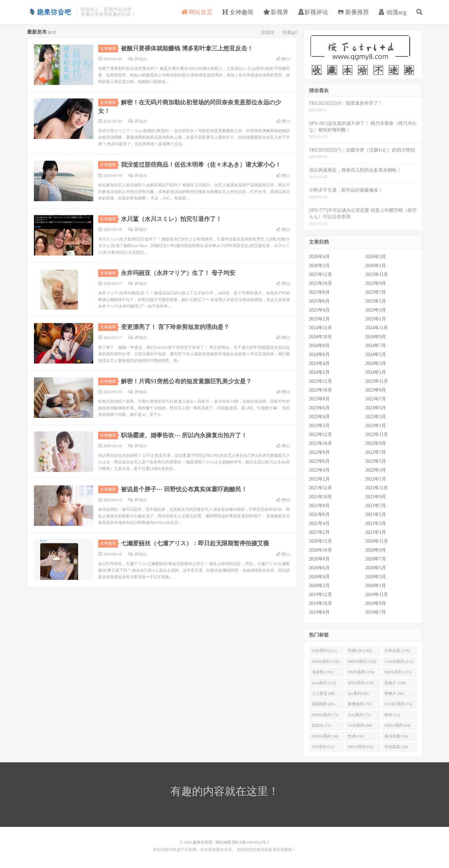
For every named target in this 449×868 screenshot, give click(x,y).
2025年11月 (377, 274)
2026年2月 (319, 266)
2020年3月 (376, 577)
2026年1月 (376, 266)
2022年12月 (321, 434)
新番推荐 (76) (360, 704)
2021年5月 (376, 515)
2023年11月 (377, 381)
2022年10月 (321, 443)
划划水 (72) (321, 725)
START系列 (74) (398, 704)
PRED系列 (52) (361, 747)
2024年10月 (321, 337)
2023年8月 (319, 399)
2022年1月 (376, 479)
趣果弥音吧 (50, 12)
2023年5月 (376, 408)
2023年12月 (321, 381)
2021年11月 (377, 488)
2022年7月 (376, 452)
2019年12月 (321, 595)
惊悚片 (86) (394, 693)
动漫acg (393, 12)
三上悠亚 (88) (323, 693)
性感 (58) (356, 736)
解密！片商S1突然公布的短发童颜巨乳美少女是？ (186, 381)
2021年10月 (321, 497)
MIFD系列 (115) (398, 672)
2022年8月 (319, 452)
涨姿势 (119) (322, 672)
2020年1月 (376, 586)
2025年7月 (376, 292)
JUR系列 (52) (323, 747)
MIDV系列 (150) (362, 662)
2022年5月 (376, 461)
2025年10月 (321, 283)
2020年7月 (376, 559)
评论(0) (138, 59)
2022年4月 (319, 470)
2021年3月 (376, 523)
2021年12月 (321, 488)
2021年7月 (376, 506)
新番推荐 (354, 12)
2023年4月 (319, 417)
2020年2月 (319, 586)
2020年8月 (319, 559)
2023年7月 (376, 399)
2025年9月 (376, 283)
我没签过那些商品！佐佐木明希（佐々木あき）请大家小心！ (201, 165)
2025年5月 (376, 301)
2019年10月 (321, 603)
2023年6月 (319, 408)
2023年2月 (319, 426)
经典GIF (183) (360, 651)
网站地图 (223, 842)
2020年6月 (319, 568)
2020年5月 (376, 568)
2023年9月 (376, 390)
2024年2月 (319, 372)
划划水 (268, 32)
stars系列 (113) (324, 683)
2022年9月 (376, 443)
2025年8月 (319, 292)
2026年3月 (376, 257)
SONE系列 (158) (325, 662)
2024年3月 (376, 363)
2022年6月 (319, 461)
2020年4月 (319, 577)
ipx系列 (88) (358, 693)
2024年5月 (376, 354)
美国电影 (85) (323, 704)
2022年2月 (319, 479)
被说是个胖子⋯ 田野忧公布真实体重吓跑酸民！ (184, 489)
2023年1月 (376, 426)
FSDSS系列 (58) (325, 736)
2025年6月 (319, 301)
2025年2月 (319, 319)
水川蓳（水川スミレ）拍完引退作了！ (171, 219)
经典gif (290, 32)
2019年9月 (376, 603)
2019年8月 (319, 612)
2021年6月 (319, 515)
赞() (283, 59)
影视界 (276, 12)
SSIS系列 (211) (324, 651)
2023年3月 (376, 417)
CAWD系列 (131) (399, 662)
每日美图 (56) (396, 736)
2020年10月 (321, 550)
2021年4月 (319, 523)
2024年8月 (319, 346)
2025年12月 (321, 274)
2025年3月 (376, 310)
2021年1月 (376, 532)
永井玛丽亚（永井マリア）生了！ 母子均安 (178, 273)
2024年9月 (376, 337)
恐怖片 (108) (395, 683)
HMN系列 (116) (361, 672)
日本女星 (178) (397, 651)
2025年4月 (319, 310)
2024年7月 (376, 346)
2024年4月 (319, 363)
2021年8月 (319, 506)
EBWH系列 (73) (325, 715)
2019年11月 (377, 595)
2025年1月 (376, 319)
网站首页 (197, 12)
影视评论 (313, 12)
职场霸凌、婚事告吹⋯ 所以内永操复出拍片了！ (184, 435)
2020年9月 (376, 550)
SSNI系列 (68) (360, 725)
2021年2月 (319, 532)
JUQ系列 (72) (359, 715)
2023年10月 (321, 390)
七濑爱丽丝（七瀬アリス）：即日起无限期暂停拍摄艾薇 (195, 543)
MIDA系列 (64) (397, 725)
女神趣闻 (238, 12)
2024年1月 (376, 372)
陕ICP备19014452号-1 (251, 842)
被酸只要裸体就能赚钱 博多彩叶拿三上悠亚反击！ (187, 48)
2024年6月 (319, 354)
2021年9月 (376, 497)
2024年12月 (321, 328)
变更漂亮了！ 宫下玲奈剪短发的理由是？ (175, 327)
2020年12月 (321, 541)
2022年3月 (376, 470)
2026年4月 (319, 257)
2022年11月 (377, 434)
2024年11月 (377, 328)
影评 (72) (392, 715)
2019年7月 (376, 612)
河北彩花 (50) (396, 747)
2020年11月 (377, 541)
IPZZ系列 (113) (361, 683)
